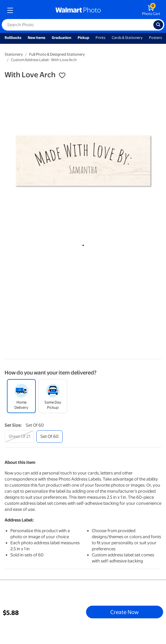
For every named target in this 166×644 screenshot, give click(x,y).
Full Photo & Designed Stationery (57, 54)
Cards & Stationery (127, 38)
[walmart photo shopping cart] (151, 10)
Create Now (124, 612)
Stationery (14, 54)
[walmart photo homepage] (78, 10)
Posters (155, 38)
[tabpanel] (83, 161)
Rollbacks (13, 38)
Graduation (61, 38)
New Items (37, 38)
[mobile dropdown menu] (10, 10)
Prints (100, 38)
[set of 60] (50, 437)
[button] (62, 76)
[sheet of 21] (19, 437)
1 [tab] (82, 244)
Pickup (83, 38)
